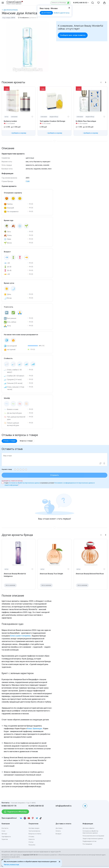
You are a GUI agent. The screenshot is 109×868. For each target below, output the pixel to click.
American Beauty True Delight (51, 574)
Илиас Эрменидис (35, 729)
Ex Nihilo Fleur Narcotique (86, 121)
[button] (101, 82)
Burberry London (10, 121)
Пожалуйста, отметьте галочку (12, 481)
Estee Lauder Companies (20, 636)
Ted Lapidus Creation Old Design (52, 121)
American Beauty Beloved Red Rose (90, 574)
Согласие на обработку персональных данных (24, 483)
